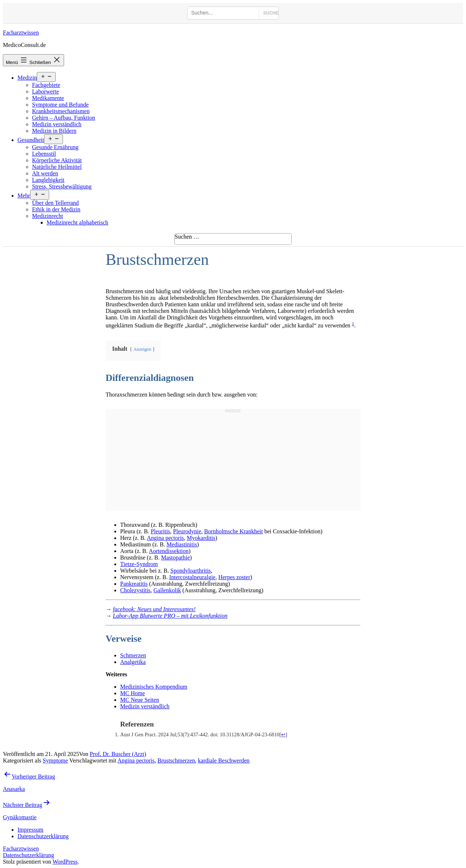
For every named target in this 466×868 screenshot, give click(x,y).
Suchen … (187, 237)
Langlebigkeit (48, 180)
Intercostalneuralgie (192, 577)
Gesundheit (31, 140)
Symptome (55, 761)
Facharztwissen (21, 33)
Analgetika (133, 662)
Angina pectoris (165, 538)
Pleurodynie (187, 531)
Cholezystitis (135, 590)
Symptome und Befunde (60, 105)
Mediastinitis (182, 544)
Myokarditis (201, 538)
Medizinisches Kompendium (154, 687)
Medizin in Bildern (54, 131)
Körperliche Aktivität (57, 160)
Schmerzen (133, 655)
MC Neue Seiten (140, 700)
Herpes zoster (234, 577)
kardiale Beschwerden (224, 761)
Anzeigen (142, 349)
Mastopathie (175, 558)
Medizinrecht (48, 216)
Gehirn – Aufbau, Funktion (64, 118)
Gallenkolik (167, 590)
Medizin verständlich (57, 124)
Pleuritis (160, 531)
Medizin (27, 78)
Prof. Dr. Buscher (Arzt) (118, 754)
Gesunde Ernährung (55, 147)
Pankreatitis (134, 584)
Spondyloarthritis (191, 571)
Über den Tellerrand (55, 203)
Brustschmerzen (176, 761)
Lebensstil (44, 154)
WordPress (65, 862)
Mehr (24, 196)
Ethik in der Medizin (56, 209)
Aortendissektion (169, 551)
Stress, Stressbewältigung (62, 186)
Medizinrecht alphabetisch (77, 222)
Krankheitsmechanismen (61, 111)
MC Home (133, 693)
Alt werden (45, 173)
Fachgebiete (46, 85)
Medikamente (48, 98)
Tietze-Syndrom (139, 564)
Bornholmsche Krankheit (234, 531)
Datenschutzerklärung (28, 855)
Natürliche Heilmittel (57, 167)
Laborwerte (46, 91)
